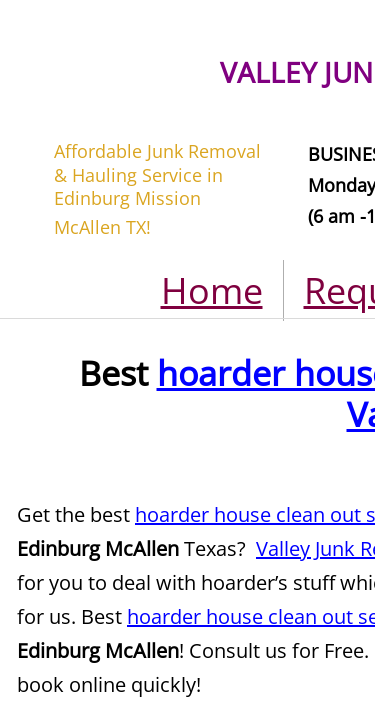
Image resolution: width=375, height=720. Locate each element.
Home (212, 290)
